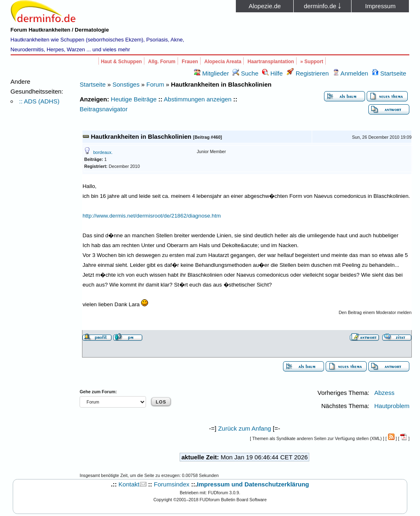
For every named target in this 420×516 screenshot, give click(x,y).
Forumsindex (172, 484)
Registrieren (308, 73)
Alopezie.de (265, 6)
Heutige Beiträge (134, 99)
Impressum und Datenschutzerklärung (253, 484)
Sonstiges (126, 84)
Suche (245, 73)
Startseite (389, 73)
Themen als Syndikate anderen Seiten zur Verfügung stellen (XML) (317, 438)
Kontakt (129, 484)
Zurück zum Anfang (245, 428)
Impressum (380, 6)
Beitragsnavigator (104, 109)
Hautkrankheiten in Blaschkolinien (141, 136)
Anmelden (350, 73)
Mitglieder (211, 73)
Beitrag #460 (207, 137)
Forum (155, 84)
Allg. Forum (162, 62)
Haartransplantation (271, 62)
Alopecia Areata (223, 62)
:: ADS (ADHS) (39, 101)
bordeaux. (103, 152)
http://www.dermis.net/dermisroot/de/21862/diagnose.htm (152, 216)
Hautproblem (392, 406)
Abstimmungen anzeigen (197, 99)
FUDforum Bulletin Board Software (233, 500)
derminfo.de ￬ (323, 6)
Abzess (384, 393)
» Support (312, 62)
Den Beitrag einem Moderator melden (375, 312)
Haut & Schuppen (121, 62)
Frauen (190, 62)
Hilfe (272, 73)
